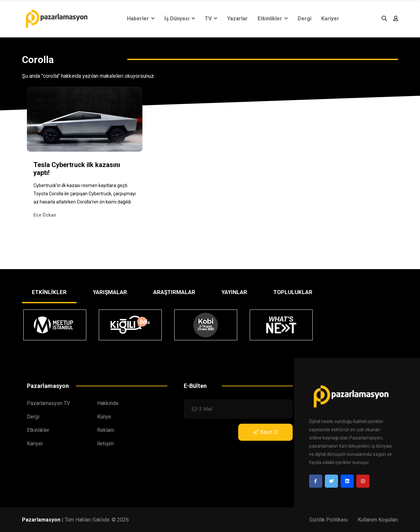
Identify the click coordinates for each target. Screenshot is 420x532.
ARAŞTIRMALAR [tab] (174, 292)
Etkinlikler (273, 19)
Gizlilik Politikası (329, 520)
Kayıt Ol (265, 432)
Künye (104, 417)
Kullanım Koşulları (378, 520)
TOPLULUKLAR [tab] (293, 292)
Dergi (304, 19)
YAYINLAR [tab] (234, 292)
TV (211, 19)
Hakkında (108, 403)
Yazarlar (237, 19)
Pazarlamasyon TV (48, 403)
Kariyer (330, 19)
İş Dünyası (180, 19)
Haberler (141, 19)
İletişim (105, 444)
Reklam (106, 430)
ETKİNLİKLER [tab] (49, 292)
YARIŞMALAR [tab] (110, 292)
